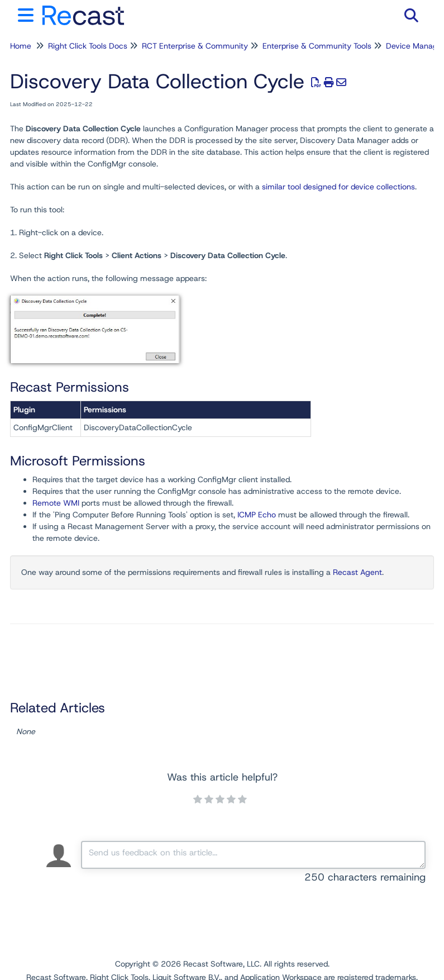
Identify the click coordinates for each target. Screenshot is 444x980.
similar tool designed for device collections (338, 187)
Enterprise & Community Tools (317, 46)
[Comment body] (254, 855)
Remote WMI (56, 503)
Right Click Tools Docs (88, 46)
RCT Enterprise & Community (195, 46)
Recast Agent (357, 572)
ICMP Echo (257, 515)
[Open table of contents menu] (28, 14)
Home (21, 46)
